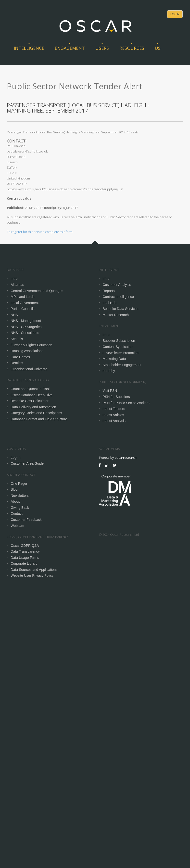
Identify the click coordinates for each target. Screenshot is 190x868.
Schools (17, 339)
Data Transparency (25, 551)
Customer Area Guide (27, 463)
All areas (17, 285)
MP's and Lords (23, 297)
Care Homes (20, 357)
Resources (132, 48)
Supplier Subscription (119, 341)
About (15, 501)
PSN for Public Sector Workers (126, 403)
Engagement (70, 48)
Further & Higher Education (32, 345)
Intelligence (29, 48)
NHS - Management (26, 321)
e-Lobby (109, 371)
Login (175, 14)
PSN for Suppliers (116, 397)
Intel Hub (110, 303)
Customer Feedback (26, 520)
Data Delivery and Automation (33, 407)
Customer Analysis (117, 285)
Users (102, 48)
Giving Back (20, 508)
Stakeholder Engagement (122, 365)
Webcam (18, 526)
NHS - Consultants (25, 333)
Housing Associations (27, 351)
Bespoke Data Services (121, 309)
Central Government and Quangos (37, 291)
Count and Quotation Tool (30, 389)
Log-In (16, 458)
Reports (109, 291)
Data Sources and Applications (34, 570)
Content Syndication (118, 347)
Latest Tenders (114, 409)
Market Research (116, 315)
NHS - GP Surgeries (26, 327)
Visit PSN (110, 391)
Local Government (25, 303)
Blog (14, 489)
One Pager (19, 484)
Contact (17, 513)
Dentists (17, 363)
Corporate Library (24, 563)
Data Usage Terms (25, 558)
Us (158, 48)
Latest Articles (113, 415)
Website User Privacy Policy (32, 575)
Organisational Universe (29, 369)
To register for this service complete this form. (40, 232)
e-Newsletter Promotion (121, 353)
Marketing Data (114, 359)
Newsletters (20, 496)
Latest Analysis (114, 421)
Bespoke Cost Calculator (30, 401)
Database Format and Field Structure (39, 419)
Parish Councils (23, 309)
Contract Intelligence (118, 297)
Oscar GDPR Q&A (25, 546)
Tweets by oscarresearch (118, 458)
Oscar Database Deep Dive (32, 395)
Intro (14, 279)
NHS (14, 315)
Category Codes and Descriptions (36, 413)
